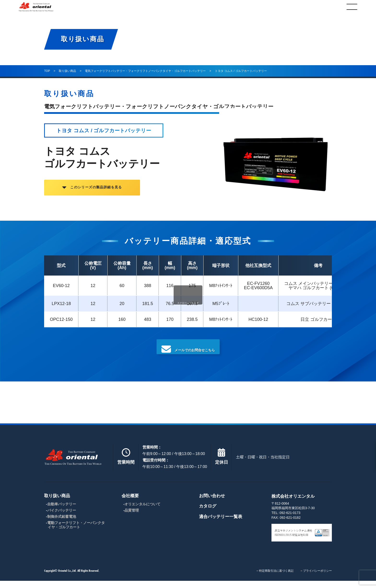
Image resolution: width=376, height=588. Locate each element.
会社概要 (181, 7)
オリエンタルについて (142, 511)
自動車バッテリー (62, 511)
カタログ (292, 7)
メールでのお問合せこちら (188, 351)
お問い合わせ (212, 503)
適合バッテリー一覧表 (221, 524)
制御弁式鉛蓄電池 (62, 524)
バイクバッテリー (62, 517)
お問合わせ (236, 7)
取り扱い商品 (123, 7)
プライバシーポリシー (317, 578)
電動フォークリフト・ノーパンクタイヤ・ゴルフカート (76, 532)
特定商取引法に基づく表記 (276, 578)
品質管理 (132, 517)
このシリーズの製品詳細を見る (111, 191)
